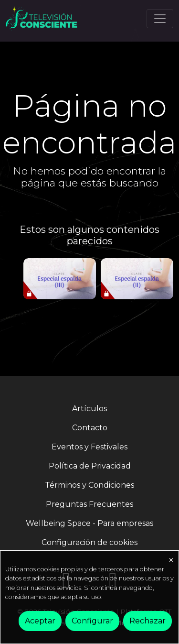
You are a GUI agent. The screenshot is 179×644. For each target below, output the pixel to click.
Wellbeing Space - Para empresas (89, 523)
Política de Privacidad (90, 466)
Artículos (89, 409)
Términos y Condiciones (89, 485)
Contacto (90, 428)
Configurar (92, 621)
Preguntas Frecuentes (89, 504)
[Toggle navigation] (160, 19)
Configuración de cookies (89, 542)
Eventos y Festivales (89, 447)
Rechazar (147, 621)
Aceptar (40, 621)
